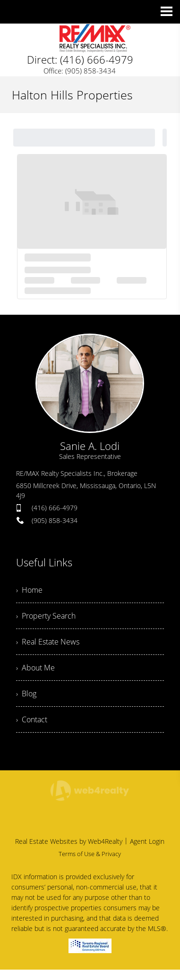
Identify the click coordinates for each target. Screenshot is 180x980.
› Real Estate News (48, 642)
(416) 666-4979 (55, 508)
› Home (29, 590)
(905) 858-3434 (55, 520)
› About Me (35, 668)
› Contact (32, 719)
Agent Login (147, 841)
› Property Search (46, 616)
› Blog (26, 694)
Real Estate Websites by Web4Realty (69, 841)
